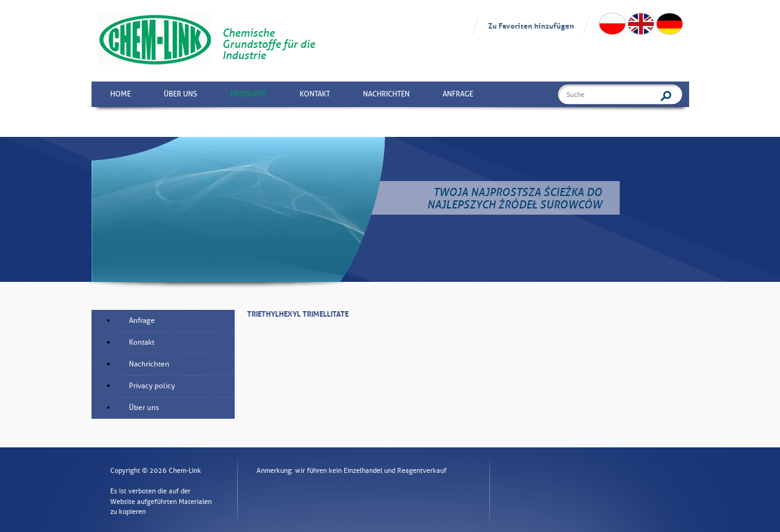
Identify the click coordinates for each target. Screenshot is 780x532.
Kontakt (315, 94)
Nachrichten (386, 94)
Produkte (248, 94)
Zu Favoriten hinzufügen (531, 25)
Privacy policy (152, 386)
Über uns (181, 94)
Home (120, 94)
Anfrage (458, 94)
